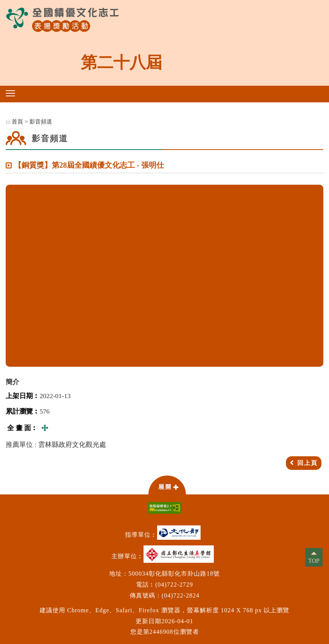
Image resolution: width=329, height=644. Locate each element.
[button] (10, 93)
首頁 (17, 121)
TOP (314, 561)
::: (8, 121)
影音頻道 (41, 121)
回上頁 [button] (307, 463)
